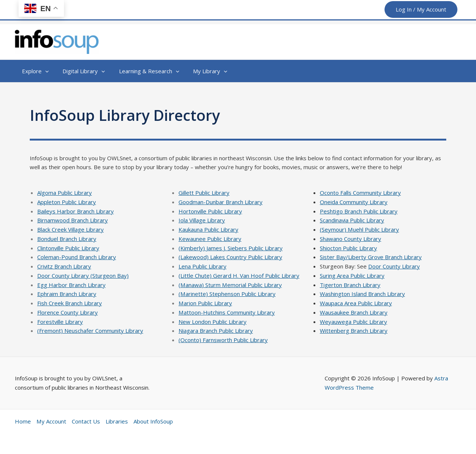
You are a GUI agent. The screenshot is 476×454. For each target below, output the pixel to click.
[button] (34, 71)
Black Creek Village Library (70, 229)
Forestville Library (60, 322)
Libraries (116, 421)
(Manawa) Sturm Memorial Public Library (230, 285)
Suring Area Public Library (352, 276)
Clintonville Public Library (68, 248)
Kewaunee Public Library (210, 239)
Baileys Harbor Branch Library (75, 211)
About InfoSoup (153, 421)
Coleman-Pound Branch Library (77, 257)
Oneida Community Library (354, 202)
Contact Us (86, 421)
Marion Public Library (205, 303)
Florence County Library (67, 312)
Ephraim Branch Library (67, 294)
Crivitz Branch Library (64, 266)
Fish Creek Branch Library (70, 303)
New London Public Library (213, 322)
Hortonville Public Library (210, 211)
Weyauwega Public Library (353, 322)
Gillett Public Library (204, 193)
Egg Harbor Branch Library (71, 285)
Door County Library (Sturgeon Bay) (83, 276)
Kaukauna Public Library (208, 229)
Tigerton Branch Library (350, 285)
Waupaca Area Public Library (356, 303)
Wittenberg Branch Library (354, 331)
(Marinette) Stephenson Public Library (227, 294)
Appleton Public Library (67, 202)
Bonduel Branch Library (67, 239)
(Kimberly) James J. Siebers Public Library (231, 248)
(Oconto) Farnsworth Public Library (223, 340)
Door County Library (394, 266)
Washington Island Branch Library (362, 294)
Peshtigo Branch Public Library (359, 211)
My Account (51, 421)
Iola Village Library (202, 220)
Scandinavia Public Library (352, 220)
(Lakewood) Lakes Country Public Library (230, 257)
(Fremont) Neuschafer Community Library (90, 331)
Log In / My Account (421, 9)
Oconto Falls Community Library (360, 193)
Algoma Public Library (65, 193)
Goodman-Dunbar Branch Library (221, 202)
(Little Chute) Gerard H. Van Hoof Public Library (239, 276)
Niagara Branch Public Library (216, 331)
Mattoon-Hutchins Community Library (226, 312)
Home (23, 421)
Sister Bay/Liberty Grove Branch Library (371, 257)
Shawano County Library (350, 239)
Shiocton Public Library (348, 248)
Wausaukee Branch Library (354, 312)
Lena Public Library (202, 266)
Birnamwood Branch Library (73, 220)
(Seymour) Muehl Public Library (359, 229)
